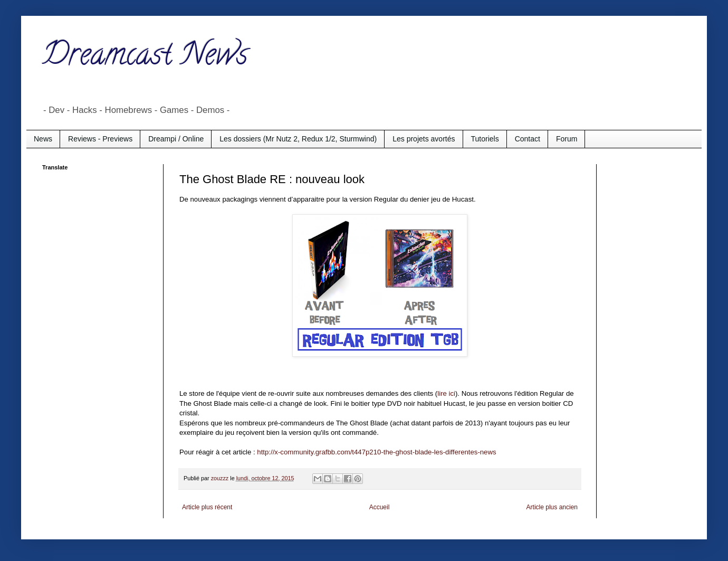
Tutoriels (485, 139)
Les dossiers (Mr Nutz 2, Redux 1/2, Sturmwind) (298, 139)
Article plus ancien (552, 507)
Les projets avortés (424, 139)
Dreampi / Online (176, 139)
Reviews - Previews (100, 139)
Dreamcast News (145, 58)
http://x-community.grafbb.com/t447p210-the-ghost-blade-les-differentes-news (376, 452)
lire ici (446, 393)
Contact (528, 139)
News (43, 139)
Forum (567, 139)
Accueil (380, 507)
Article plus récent (207, 507)
